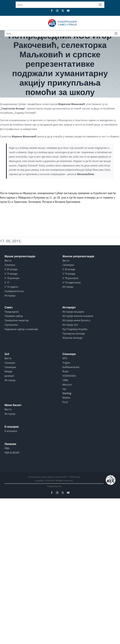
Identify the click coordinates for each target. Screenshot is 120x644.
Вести (8, 261)
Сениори (10, 265)
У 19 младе (69, 274)
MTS (65, 358)
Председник (12, 312)
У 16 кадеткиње (72, 282)
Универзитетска (14, 291)
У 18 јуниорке (70, 278)
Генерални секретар (17, 320)
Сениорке (68, 265)
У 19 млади (11, 274)
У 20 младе (69, 269)
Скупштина (11, 325)
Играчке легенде (72, 338)
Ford (65, 402)
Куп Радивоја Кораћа (75, 329)
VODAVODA (69, 376)
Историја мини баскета (76, 320)
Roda (65, 371)
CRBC (65, 380)
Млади (8, 371)
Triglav (66, 363)
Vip (64, 389)
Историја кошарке (73, 312)
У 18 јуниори (12, 278)
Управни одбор (14, 316)
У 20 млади (11, 269)
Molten (66, 398)
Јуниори (9, 376)
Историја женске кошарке (78, 316)
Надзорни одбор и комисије (21, 329)
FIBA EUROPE (12, 453)
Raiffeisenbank (71, 367)
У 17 (7, 282)
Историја (10, 296)
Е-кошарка (11, 431)
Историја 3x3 (70, 325)
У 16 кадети (11, 287)
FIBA (7, 448)
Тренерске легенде (74, 334)
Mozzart (67, 385)
